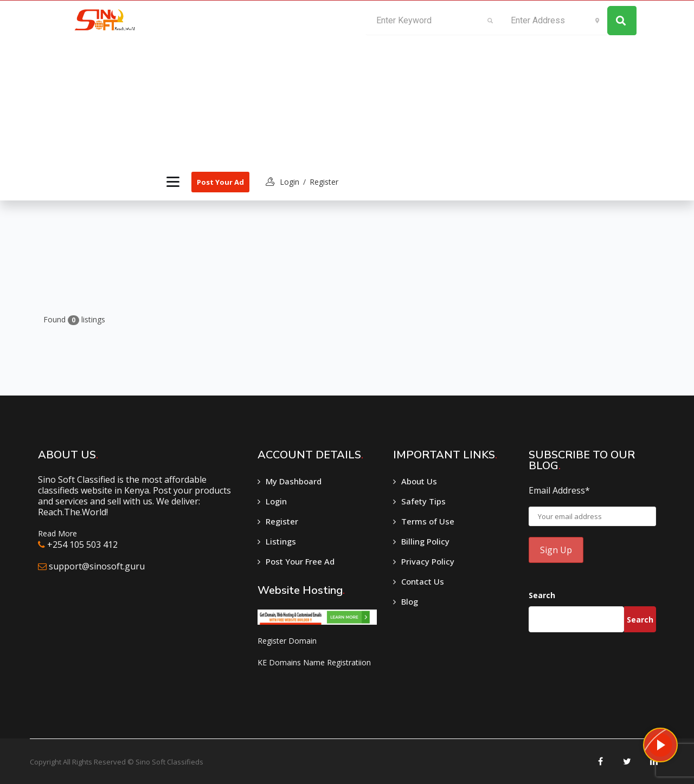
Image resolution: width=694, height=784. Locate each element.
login (290, 182)
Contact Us (423, 581)
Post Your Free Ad (300, 561)
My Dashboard (294, 481)
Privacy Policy (428, 561)
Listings (281, 541)
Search (542, 595)
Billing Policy (425, 541)
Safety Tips (423, 501)
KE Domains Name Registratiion (314, 662)
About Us (419, 481)
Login (276, 501)
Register (324, 182)
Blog (410, 601)
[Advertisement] (250, 82)
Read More (57, 533)
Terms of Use (428, 521)
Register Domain (287, 641)
